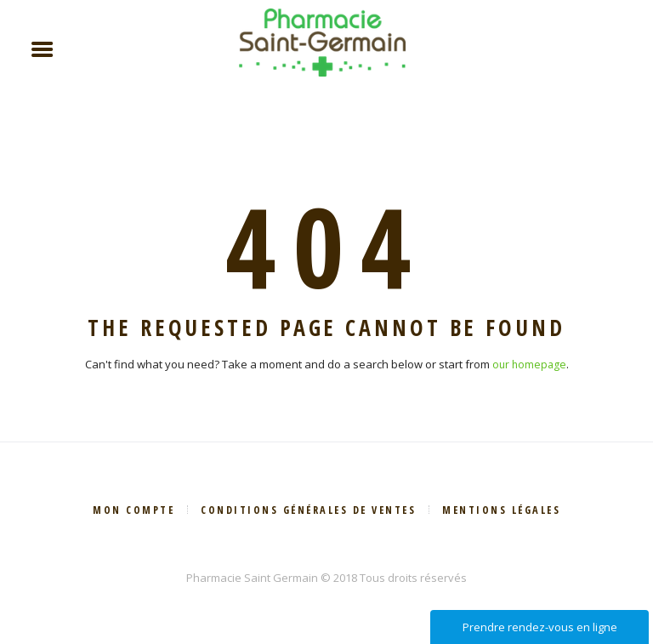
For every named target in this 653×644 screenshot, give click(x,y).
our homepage (529, 365)
